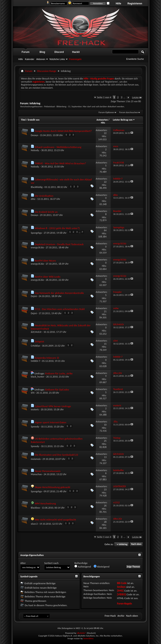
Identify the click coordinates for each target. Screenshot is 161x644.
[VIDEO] (121, 594)
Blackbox (35, 508)
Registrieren (135, 4)
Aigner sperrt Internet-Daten (51, 422)
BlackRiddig (37, 187)
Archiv (121, 616)
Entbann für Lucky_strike (59, 373)
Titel (23, 120)
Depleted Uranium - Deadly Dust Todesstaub (59, 244)
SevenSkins (88, 638)
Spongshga (36, 233)
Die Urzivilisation (44, 196)
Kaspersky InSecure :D (47, 358)
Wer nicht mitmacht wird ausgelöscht (55, 520)
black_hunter (38, 377)
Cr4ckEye (35, 346)
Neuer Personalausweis (48, 471)
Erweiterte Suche (135, 59)
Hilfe (118, 4)
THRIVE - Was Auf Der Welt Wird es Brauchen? (60, 163)
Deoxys (34, 135)
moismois (36, 459)
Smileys (121, 587)
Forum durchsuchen (129, 112)
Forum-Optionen (106, 112)
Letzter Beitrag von (124, 120)
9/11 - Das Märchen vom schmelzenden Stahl (60, 309)
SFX (33, 393)
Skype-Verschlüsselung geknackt (53, 487)
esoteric (35, 409)
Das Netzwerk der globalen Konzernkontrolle (59, 293)
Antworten (102, 120)
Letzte (137, 98)
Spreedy (35, 427)
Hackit (76, 52)
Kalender (30, 59)
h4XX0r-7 (36, 361)
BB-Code (122, 583)
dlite (33, 199)
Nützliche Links (57, 59)
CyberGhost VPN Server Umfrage (53, 406)
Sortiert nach (51, 563)
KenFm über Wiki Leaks (48, 277)
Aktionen (41, 59)
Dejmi (34, 296)
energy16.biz (37, 247)
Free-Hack (110, 616)
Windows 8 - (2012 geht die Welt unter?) (57, 228)
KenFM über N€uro (45, 261)
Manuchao (36, 474)
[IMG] (120, 591)
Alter (23, 563)
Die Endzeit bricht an (46, 212)
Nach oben (136, 544)
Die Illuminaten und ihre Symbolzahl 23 (56, 455)
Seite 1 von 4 (104, 97)
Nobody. (35, 150)
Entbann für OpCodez (57, 390)
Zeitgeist (39, 341)
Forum (25, 52)
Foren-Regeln (124, 604)
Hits (103, 123)
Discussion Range (47, 71)
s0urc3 (34, 524)
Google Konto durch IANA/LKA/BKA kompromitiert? (63, 131)
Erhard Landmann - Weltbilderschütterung (58, 147)
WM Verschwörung (45, 503)
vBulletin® (81, 633)
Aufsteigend (83, 566)
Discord (59, 52)
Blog (42, 52)
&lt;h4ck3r (36, 332)
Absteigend (102, 566)
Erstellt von (34, 120)
